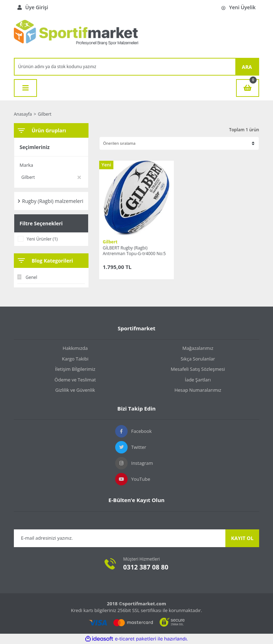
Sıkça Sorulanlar (198, 359)
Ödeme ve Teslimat (75, 380)
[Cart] (248, 88)
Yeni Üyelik (239, 7)
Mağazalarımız (198, 348)
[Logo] (76, 36)
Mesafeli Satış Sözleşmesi (198, 369)
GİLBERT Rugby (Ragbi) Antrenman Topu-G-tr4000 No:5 (134, 251)
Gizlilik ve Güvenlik (75, 390)
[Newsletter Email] (120, 538)
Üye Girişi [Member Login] (33, 7)
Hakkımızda (75, 348)
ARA (247, 67)
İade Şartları (198, 380)
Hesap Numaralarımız (198, 390)
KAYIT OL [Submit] (242, 538)
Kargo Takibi (75, 359)
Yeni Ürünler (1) (42, 239)
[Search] (125, 67)
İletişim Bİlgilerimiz (75, 369)
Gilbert (45, 114)
